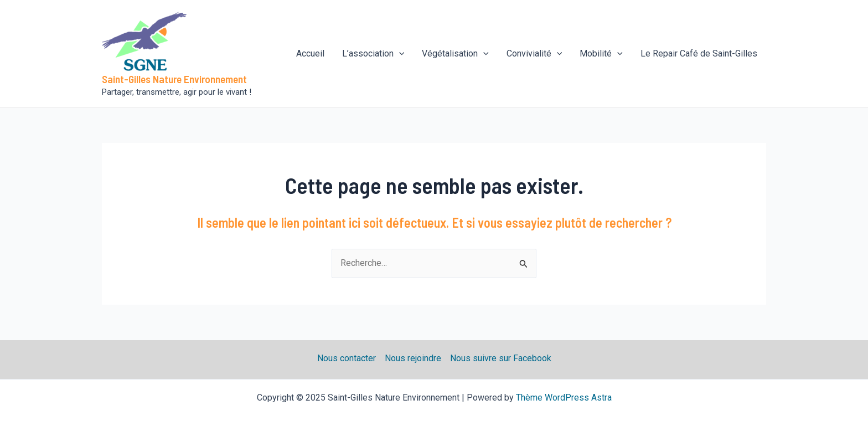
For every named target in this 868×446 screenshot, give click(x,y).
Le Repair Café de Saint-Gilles (699, 53)
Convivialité (534, 54)
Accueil (310, 53)
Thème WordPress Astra (564, 398)
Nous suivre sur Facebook (501, 358)
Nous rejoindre (413, 358)
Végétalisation (455, 54)
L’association (373, 54)
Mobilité (601, 54)
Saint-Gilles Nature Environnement (174, 79)
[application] (399, 54)
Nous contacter (347, 358)
